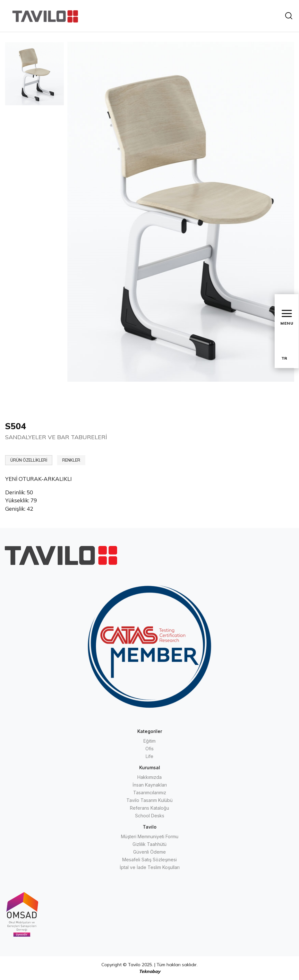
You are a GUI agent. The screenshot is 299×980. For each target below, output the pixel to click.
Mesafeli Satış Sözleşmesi (149, 860)
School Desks (150, 816)
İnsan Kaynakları (150, 785)
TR (284, 358)
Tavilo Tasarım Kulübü (149, 800)
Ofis (149, 749)
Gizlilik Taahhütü (149, 844)
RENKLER (71, 460)
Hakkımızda (149, 777)
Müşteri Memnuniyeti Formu (150, 836)
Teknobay (150, 971)
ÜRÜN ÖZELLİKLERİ (29, 460)
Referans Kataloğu (149, 808)
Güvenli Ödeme (149, 852)
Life (149, 756)
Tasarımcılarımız (150, 793)
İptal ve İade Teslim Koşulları (150, 867)
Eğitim (149, 741)
